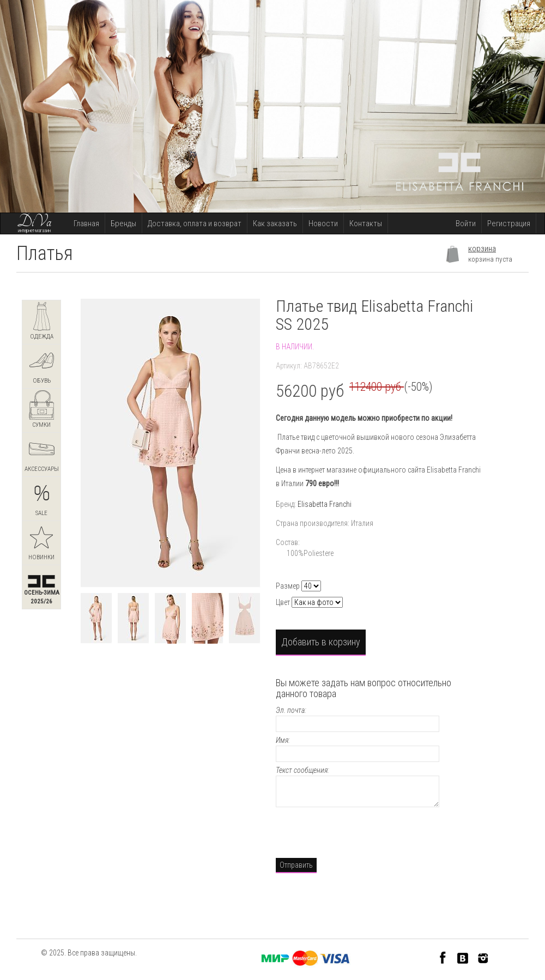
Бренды (123, 223)
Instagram (483, 957)
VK (463, 957)
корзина (482, 249)
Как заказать (275, 223)
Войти (466, 223)
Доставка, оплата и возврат (195, 223)
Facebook (443, 957)
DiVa (34, 222)
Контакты (366, 223)
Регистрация (509, 223)
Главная (86, 223)
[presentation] (359, 831)
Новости (323, 223)
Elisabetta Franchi (325, 504)
